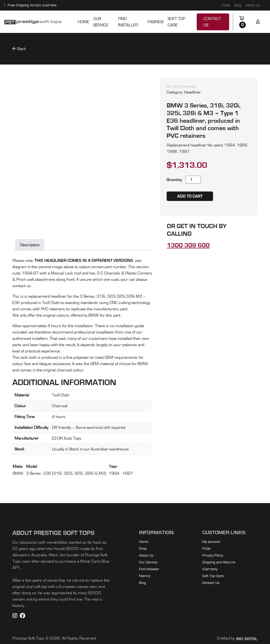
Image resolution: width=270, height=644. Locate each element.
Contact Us (212, 22)
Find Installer (128, 22)
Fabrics (156, 22)
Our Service (101, 22)
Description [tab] (30, 245)
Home (83, 22)
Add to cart (190, 196)
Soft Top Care (176, 22)
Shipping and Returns (219, 562)
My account (211, 542)
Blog (238, 5)
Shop (143, 549)
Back (19, 49)
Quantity (174, 180)
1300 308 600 (188, 245)
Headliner (192, 92)
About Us (253, 5)
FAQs (226, 5)
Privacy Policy (213, 555)
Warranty (210, 569)
